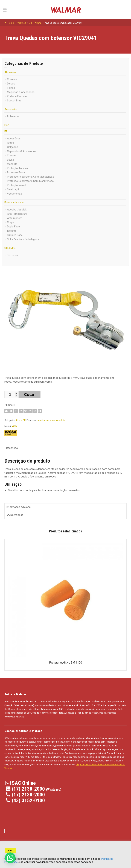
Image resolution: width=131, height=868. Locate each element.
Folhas (11, 88)
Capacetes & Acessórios (22, 151)
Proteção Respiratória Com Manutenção (31, 177)
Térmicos (13, 255)
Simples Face (15, 235)
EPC (7, 125)
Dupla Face (13, 227)
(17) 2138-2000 (28, 789)
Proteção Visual (16, 185)
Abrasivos (10, 72)
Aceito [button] (11, 850)
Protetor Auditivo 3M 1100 (66, 663)
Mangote (12, 164)
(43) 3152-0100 (28, 800)
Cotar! (30, 395)
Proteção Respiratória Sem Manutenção (30, 181)
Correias (12, 79)
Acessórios (14, 139)
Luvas (11, 160)
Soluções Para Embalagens (23, 239)
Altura (11, 143)
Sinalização (14, 189)
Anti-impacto (15, 218)
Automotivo (11, 109)
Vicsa (15, 426)
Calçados (13, 147)
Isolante (12, 231)
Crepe (11, 222)
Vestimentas (14, 194)
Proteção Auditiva (17, 168)
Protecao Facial (16, 172)
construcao (43, 420)
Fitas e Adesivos (14, 203)
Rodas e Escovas (17, 96)
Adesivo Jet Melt (17, 210)
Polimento (13, 116)
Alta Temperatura (17, 214)
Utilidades (10, 248)
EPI (6, 131)
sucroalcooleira (58, 420)
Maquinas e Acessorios (21, 92)
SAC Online (24, 783)
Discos (11, 84)
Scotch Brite (14, 101)
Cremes (12, 156)
